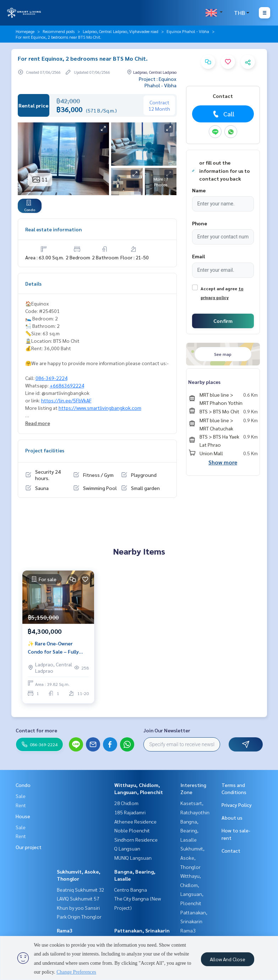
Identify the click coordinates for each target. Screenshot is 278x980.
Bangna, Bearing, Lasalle (189, 830)
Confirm (223, 321)
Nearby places (204, 382)
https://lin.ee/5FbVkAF (66, 400)
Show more (223, 462)
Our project (29, 847)
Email (198, 256)
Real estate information (53, 229)
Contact (231, 850)
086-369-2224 (51, 378)
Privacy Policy (237, 805)
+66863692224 (67, 385)
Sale (21, 796)
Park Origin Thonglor (79, 916)
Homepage (25, 31)
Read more (38, 423)
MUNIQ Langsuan (133, 858)
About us (232, 817)
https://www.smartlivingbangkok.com (100, 408)
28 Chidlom (126, 803)
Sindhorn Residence (136, 839)
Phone (200, 223)
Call (223, 114)
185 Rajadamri (130, 812)
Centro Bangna (131, 890)
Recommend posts (59, 31)
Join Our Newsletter (167, 730)
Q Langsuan (127, 848)
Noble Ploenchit (132, 830)
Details (33, 283)
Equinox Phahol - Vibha (188, 31)
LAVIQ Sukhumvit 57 (78, 898)
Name (199, 190)
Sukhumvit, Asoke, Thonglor (192, 857)
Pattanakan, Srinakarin (142, 930)
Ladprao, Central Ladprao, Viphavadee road (121, 31)
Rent (21, 805)
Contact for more (36, 730)
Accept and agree (219, 288)
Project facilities (45, 450)
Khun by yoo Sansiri (78, 908)
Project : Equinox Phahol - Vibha (158, 82)
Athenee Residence (135, 821)
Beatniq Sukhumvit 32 (81, 890)
